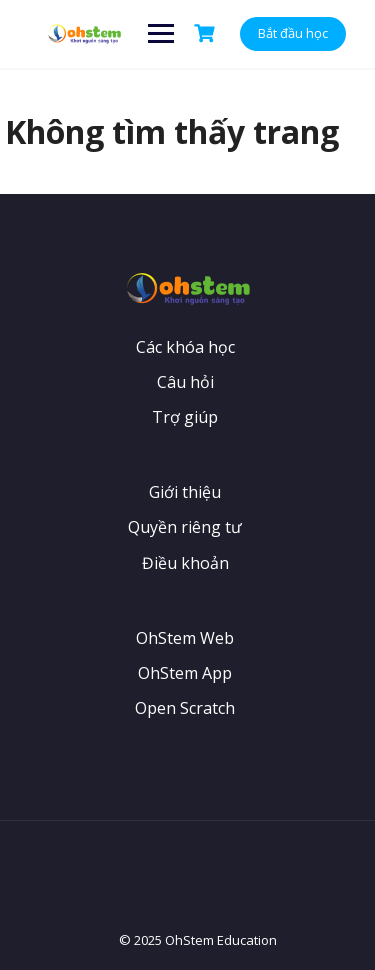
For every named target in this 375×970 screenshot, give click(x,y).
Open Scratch (185, 708)
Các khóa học (185, 347)
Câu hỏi (185, 382)
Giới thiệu (185, 492)
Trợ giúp (185, 417)
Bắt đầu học (293, 33)
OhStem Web (185, 638)
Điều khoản (185, 563)
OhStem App (185, 673)
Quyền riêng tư (185, 527)
